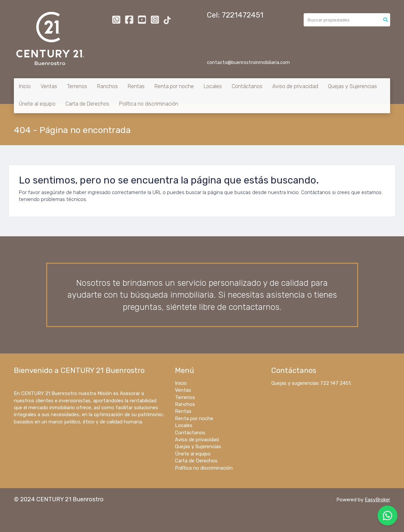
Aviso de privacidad (295, 86)
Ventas (49, 86)
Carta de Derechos (87, 104)
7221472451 (243, 15)
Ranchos (107, 86)
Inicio (25, 86)
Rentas (136, 86)
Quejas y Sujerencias (353, 86)
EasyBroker (377, 500)
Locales (213, 86)
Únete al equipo (37, 104)
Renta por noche (174, 86)
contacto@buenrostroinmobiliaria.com (248, 63)
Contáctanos (247, 86)
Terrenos (77, 86)
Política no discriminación (149, 104)
